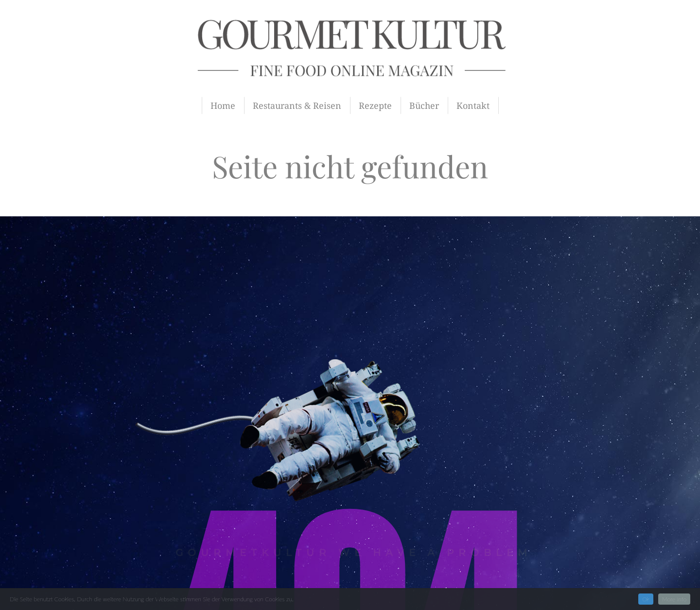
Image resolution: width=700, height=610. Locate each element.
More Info (674, 599)
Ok (646, 599)
